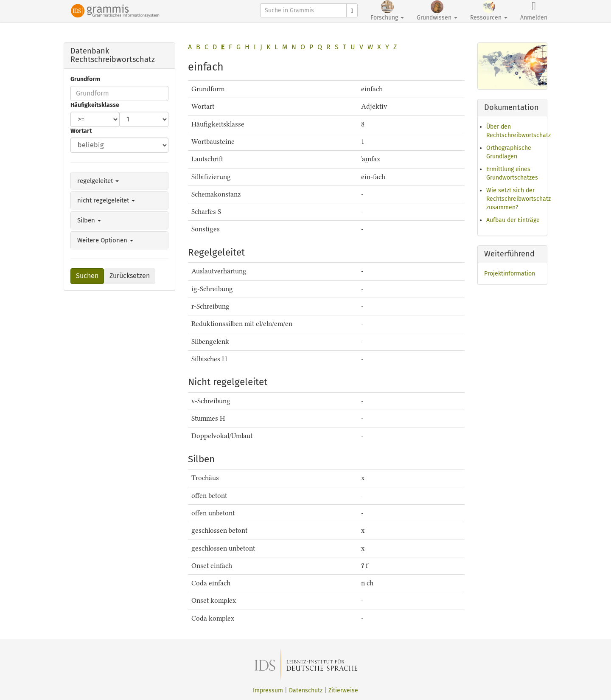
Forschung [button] (387, 11)
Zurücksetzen (130, 276)
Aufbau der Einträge (513, 220)
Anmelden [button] (534, 11)
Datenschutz (306, 690)
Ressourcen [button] (489, 11)
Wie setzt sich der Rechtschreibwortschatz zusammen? (519, 199)
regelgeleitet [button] (98, 181)
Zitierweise (343, 690)
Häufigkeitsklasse (95, 105)
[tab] (119, 181)
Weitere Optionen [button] (105, 240)
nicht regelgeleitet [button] (106, 200)
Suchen (87, 276)
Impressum (268, 690)
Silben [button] (89, 220)
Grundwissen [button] (437, 11)
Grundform (85, 79)
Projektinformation (510, 274)
